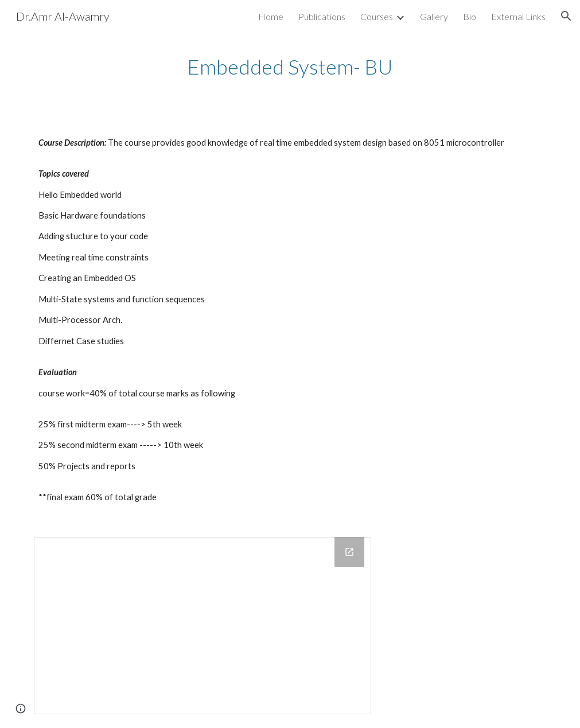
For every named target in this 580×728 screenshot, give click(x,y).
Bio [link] (470, 16)
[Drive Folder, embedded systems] (202, 626)
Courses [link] (377, 16)
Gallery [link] (434, 16)
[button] (566, 16)
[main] (290, 67)
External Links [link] (518, 16)
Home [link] (271, 16)
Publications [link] (322, 16)
